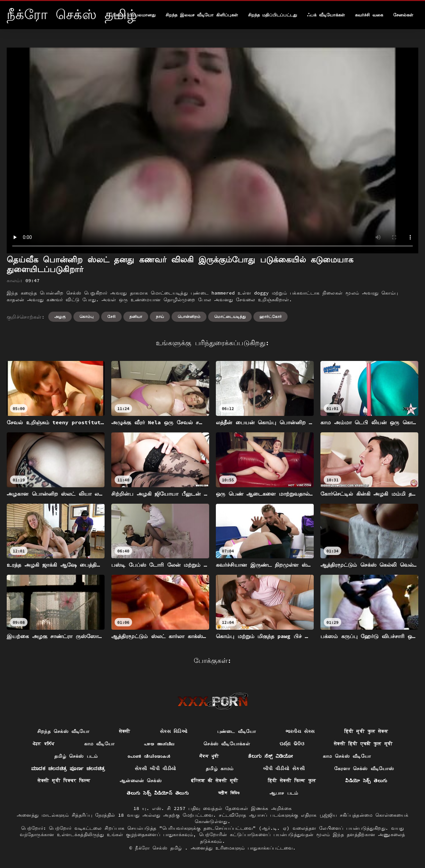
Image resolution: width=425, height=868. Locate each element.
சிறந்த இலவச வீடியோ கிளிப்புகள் (202, 15)
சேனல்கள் (403, 15)
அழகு (60, 317)
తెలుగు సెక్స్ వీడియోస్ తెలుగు (158, 793)
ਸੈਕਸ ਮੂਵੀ (209, 756)
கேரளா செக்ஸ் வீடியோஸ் (364, 768)
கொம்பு (86, 317)
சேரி (111, 317)
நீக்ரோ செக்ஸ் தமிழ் (160, 848)
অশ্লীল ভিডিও (229, 793)
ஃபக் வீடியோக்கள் (326, 15)
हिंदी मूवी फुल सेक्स (366, 731)
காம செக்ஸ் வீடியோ (347, 756)
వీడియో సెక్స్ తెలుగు (366, 781)
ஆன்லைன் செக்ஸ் (141, 781)
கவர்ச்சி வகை (369, 15)
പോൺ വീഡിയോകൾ (149, 756)
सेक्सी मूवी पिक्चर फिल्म (64, 781)
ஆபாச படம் (284, 793)
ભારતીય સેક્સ (300, 731)
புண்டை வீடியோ (237, 731)
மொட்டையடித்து (230, 317)
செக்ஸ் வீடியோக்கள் (227, 744)
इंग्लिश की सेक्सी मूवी (215, 781)
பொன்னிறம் (189, 317)
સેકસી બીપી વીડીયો (156, 768)
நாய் (160, 317)
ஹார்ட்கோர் (270, 317)
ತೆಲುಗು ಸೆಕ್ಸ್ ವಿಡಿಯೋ (270, 756)
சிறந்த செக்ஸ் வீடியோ (63, 731)
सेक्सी (125, 731)
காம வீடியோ (99, 744)
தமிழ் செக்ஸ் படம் (76, 756)
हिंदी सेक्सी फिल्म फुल (292, 781)
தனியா (136, 317)
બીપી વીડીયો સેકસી (284, 768)
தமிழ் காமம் (220, 768)
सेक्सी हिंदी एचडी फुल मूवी (363, 744)
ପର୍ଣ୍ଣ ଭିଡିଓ (292, 744)
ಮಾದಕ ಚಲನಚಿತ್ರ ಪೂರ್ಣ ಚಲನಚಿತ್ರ (68, 768)
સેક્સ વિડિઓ (174, 731)
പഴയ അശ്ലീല (159, 744)
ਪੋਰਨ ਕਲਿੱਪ (44, 744)
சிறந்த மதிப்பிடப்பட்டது (273, 15)
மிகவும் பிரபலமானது (133, 15)
